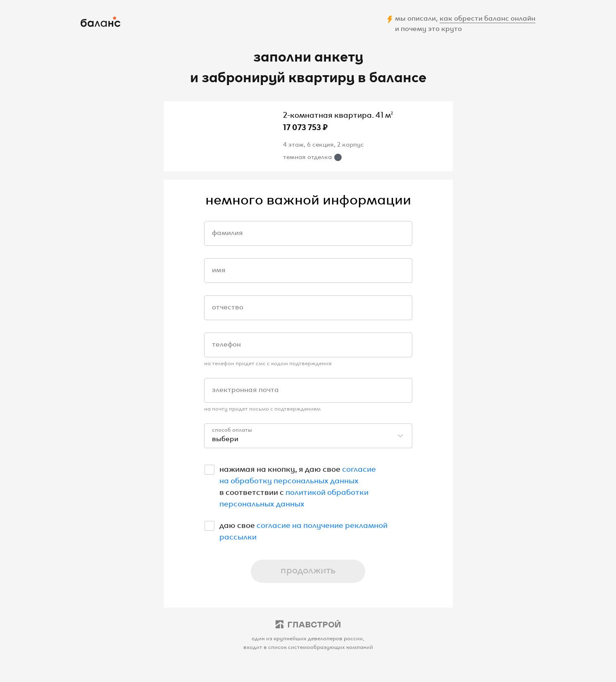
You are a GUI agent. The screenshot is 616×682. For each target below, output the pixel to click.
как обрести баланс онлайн (488, 17)
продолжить (308, 569)
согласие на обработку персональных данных (298, 474)
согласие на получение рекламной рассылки (303, 530)
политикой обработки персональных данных (294, 497)
